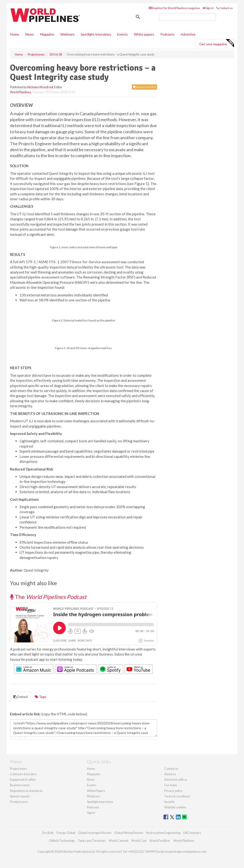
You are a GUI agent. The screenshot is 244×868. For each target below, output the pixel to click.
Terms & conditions (177, 796)
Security (170, 802)
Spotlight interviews (96, 34)
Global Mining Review (129, 833)
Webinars (67, 34)
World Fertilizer (160, 841)
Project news (18, 769)
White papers (144, 34)
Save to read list (144, 87)
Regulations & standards (26, 791)
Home (15, 34)
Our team (171, 785)
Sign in (208, 8)
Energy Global (66, 833)
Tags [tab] (41, 697)
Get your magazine (216, 43)
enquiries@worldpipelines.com (186, 852)
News (91, 780)
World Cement (119, 841)
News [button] (30, 34)
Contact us (225, 8)
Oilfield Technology (62, 841)
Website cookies (175, 807)
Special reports (20, 796)
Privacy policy (173, 791)
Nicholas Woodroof (40, 87)
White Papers (96, 791)
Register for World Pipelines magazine (174, 8)
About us (170, 774)
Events (122, 34)
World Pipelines (20, 92)
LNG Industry (192, 833)
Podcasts (167, 34)
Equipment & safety (23, 780)
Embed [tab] (20, 697)
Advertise (188, 34)
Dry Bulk (48, 833)
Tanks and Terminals (92, 841)
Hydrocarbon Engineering (163, 833)
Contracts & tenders (23, 774)
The (48, 597)
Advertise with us (176, 780)
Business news (20, 785)
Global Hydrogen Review (95, 833)
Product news (19, 802)
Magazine (47, 34)
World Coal (139, 841)
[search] (187, 17)
